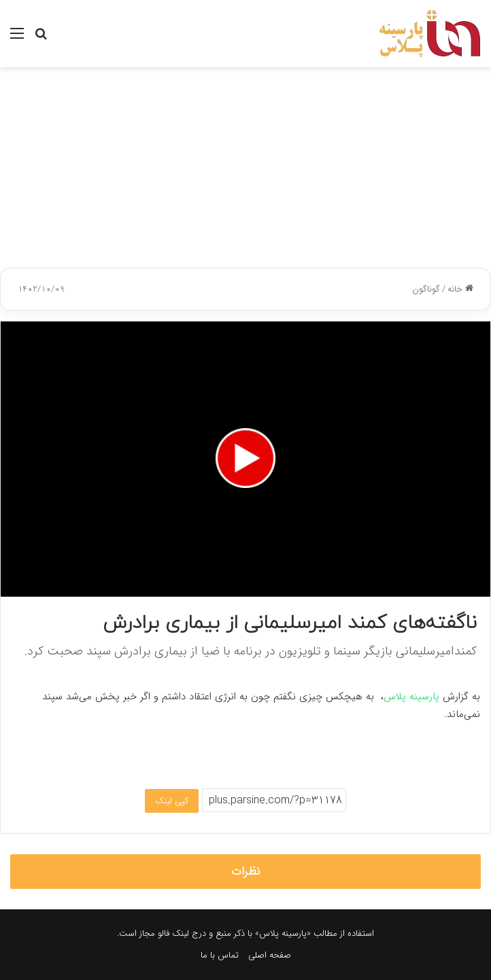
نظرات (246, 872)
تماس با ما (220, 955)
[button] (245, 458)
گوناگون (426, 289)
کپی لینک (172, 801)
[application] (245, 459)
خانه (460, 289)
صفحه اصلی (270, 955)
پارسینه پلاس (411, 697)
